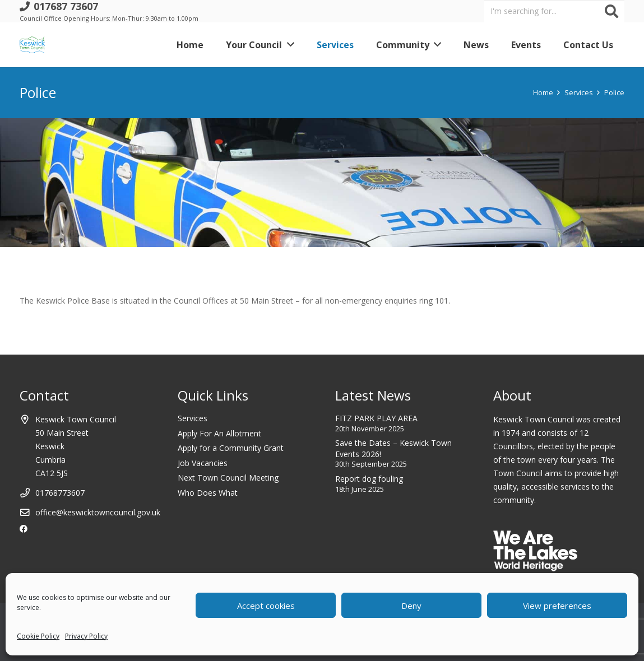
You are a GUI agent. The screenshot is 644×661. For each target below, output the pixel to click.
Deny (411, 606)
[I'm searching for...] (554, 11)
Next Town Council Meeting (228, 478)
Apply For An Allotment (219, 433)
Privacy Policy (86, 636)
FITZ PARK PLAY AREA (376, 418)
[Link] (32, 45)
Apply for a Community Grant (231, 448)
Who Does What (208, 493)
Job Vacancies (203, 463)
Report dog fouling (369, 479)
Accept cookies (266, 606)
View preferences (557, 606)
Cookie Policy (38, 636)
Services (193, 418)
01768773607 (60, 493)
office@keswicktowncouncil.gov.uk (98, 512)
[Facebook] (24, 529)
